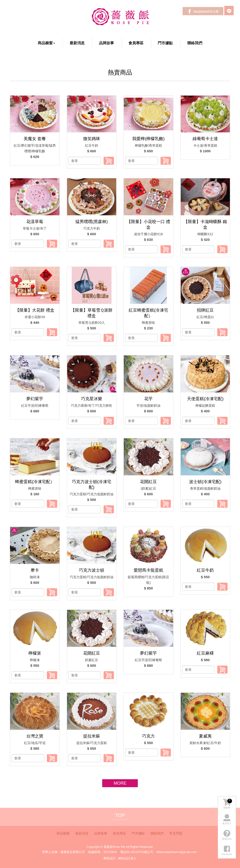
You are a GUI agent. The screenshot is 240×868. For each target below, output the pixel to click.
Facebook (203, 11)
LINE (229, 11)
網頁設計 (110, 858)
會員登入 (227, 819)
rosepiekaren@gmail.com (179, 852)
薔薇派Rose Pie (120, 16)
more (120, 783)
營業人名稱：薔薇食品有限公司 (64, 852)
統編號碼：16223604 (103, 852)
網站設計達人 (127, 858)
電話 (123, 852)
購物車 (227, 804)
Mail (159, 852)
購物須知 (227, 835)
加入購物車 (109, 161)
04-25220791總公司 (140, 852)
